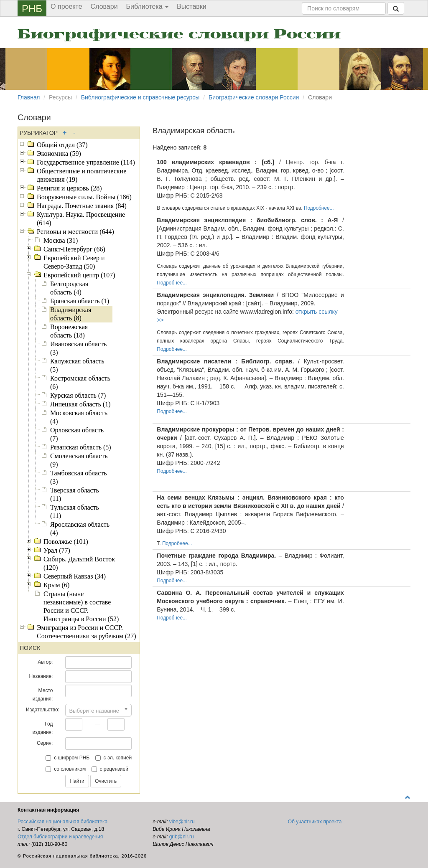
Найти (77, 781)
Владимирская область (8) (71, 314)
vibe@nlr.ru (182, 822)
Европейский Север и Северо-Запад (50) (74, 262)
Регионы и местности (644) (75, 232)
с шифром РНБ (68, 758)
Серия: (45, 743)
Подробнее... (319, 208)
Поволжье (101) (66, 542)
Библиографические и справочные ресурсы (140, 97)
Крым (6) (56, 585)
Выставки (192, 6)
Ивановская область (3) (78, 348)
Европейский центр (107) (79, 275)
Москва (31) (61, 240)
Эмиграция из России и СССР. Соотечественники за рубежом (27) (87, 632)
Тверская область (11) (75, 494)
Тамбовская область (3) (79, 477)
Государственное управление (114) (86, 162)
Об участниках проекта (315, 822)
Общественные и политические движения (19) (82, 175)
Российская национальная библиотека (62, 822)
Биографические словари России (179, 34)
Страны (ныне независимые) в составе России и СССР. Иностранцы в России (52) (81, 606)
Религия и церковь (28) (69, 188)
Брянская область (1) (80, 301)
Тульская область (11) (75, 511)
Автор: (45, 662)
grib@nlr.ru (182, 837)
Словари (104, 6)
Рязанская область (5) (81, 447)
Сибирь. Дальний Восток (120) (79, 563)
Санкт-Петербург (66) (74, 249)
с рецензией (110, 769)
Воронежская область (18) (69, 331)
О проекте (66, 6)
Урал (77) (57, 550)
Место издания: (43, 695)
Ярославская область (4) (80, 529)
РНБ (32, 9)
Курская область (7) (78, 395)
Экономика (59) (59, 154)
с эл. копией (114, 758)
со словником (66, 769)
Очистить (106, 781)
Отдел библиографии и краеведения (60, 837)
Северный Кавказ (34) (75, 576)
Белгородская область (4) (69, 288)
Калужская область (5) (77, 365)
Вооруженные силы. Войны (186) (84, 197)
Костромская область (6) (80, 382)
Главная (29, 97)
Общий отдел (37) (62, 145)
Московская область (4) (79, 417)
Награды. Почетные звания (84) (82, 206)
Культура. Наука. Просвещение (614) (81, 219)
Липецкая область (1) (80, 404)
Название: (41, 676)
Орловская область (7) (77, 434)
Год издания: (43, 728)
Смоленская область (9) (79, 460)
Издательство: (42, 710)
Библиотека (147, 6)
